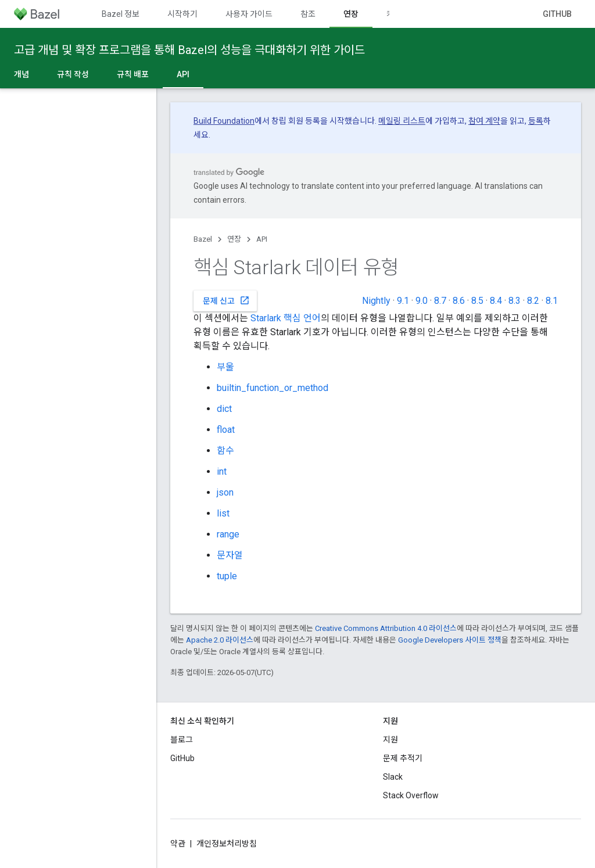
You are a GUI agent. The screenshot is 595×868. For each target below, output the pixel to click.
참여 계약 (484, 121)
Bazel (203, 239)
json (225, 492)
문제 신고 (226, 300)
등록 (536, 121)
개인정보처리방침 (227, 844)
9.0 (422, 301)
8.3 (515, 301)
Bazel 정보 (121, 14)
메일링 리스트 (402, 121)
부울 (225, 367)
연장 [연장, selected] (351, 14)
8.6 (459, 301)
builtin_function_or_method (273, 388)
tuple (227, 576)
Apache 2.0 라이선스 (220, 640)
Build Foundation (224, 121)
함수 (225, 451)
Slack (393, 777)
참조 (308, 14)
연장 (234, 239)
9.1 (403, 301)
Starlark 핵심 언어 (286, 318)
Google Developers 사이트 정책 (450, 640)
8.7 (440, 301)
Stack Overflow (411, 795)
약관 (178, 844)
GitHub (557, 14)
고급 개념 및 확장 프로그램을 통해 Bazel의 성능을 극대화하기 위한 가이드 (189, 50)
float (226, 430)
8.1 (552, 301)
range (228, 534)
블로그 (182, 740)
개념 (21, 74)
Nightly (376, 301)
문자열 (230, 555)
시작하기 (182, 14)
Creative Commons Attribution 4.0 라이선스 (386, 628)
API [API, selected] (183, 74)
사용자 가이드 (249, 14)
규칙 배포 (133, 74)
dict (224, 409)
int (222, 471)
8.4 (496, 301)
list (223, 513)
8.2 (533, 301)
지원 (390, 740)
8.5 (477, 301)
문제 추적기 (403, 758)
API (262, 239)
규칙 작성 (73, 74)
